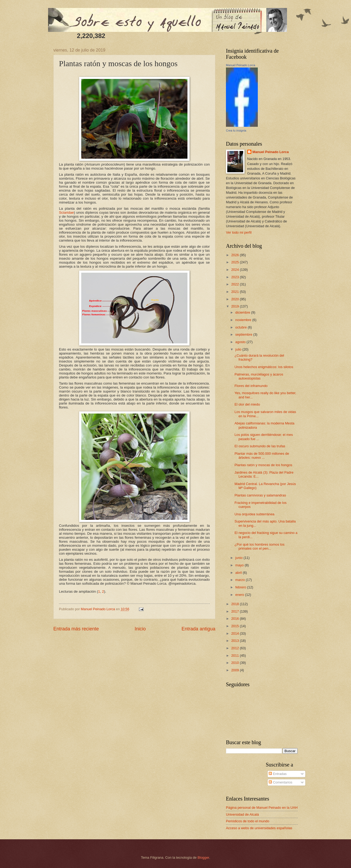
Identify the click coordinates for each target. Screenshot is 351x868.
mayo (240, 565)
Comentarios (281, 782)
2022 (236, 284)
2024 (236, 270)
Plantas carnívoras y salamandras (260, 495)
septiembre (244, 334)
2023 (236, 277)
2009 (236, 670)
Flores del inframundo (251, 386)
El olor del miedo (247, 404)
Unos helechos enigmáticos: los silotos (264, 367)
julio (239, 349)
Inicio (140, 629)
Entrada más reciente (76, 629)
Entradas (278, 774)
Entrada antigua (198, 629)
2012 (236, 648)
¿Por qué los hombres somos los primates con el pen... (259, 546)
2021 (236, 292)
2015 (236, 626)
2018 (236, 604)
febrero (241, 587)
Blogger (203, 858)
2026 (236, 255)
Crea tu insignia (236, 130)
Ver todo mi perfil (239, 232)
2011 (236, 656)
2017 (236, 611)
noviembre (244, 320)
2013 (236, 641)
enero (240, 595)
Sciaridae (66, 212)
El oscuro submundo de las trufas (260, 446)
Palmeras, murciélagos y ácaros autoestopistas (259, 376)
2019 (236, 306)
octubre (241, 327)
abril (239, 573)
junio (239, 558)
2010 (236, 663)
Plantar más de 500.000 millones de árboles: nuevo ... (262, 456)
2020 (236, 299)
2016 (236, 619)
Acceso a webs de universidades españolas (259, 828)
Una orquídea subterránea (254, 514)
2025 (236, 262)
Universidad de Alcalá (242, 814)
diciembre (243, 312)
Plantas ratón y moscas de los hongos (263, 465)
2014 (236, 633)
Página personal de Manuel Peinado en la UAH (262, 808)
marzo (240, 580)
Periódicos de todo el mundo (248, 821)
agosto (241, 342)
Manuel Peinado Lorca (241, 65)
